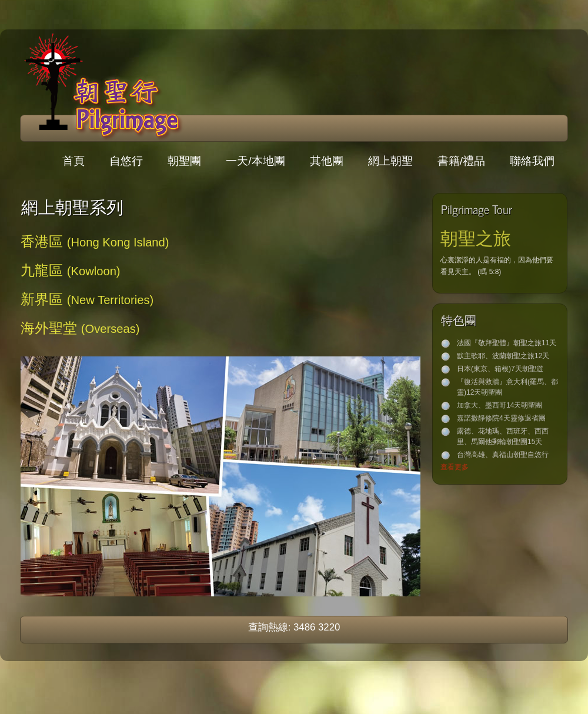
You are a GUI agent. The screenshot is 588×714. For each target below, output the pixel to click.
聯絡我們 (532, 161)
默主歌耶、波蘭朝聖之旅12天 (503, 356)
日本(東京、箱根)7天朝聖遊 (500, 369)
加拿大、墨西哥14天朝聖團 (500, 405)
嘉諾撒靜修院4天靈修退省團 (501, 418)
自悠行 (126, 161)
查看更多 (455, 467)
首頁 (73, 161)
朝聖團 (184, 161)
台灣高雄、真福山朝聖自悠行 (503, 455)
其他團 (327, 161)
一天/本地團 (255, 161)
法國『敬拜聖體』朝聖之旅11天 (507, 343)
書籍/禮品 (461, 161)
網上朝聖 (390, 161)
